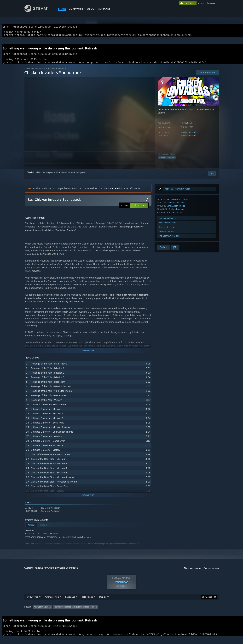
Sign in (30, 176)
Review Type (32, 603)
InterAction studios (189, 136)
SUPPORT (104, 9)
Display (103, 603)
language (211, 3)
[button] (139, 209)
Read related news (167, 231)
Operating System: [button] (149, 613)
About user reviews (192, 572)
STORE (62, 9)
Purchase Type (52, 603)
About (92, 9)
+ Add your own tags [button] (167, 161)
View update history (168, 227)
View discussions (166, 235)
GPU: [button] (176, 613)
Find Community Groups (169, 240)
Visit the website (167, 222)
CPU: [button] (165, 613)
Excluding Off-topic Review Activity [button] (73, 613)
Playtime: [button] (98, 613)
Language (70, 603)
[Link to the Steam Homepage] (39, 11)
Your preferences (211, 572)
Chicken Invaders (176, 213)
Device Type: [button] (190, 613)
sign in (201, 3)
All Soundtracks (31, 72)
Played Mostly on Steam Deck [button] (122, 613)
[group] (121, 613)
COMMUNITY (77, 9)
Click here (113, 192)
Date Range (87, 603)
